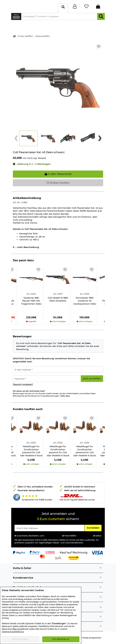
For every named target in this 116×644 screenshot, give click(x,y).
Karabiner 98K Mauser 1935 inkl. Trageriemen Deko (31, 298)
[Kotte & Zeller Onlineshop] (34, 7)
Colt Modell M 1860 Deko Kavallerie (58, 296)
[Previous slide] (16, 135)
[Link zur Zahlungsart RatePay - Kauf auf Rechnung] (50, 549)
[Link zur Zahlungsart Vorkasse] (58, 555)
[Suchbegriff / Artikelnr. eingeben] (59, 18)
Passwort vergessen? (23, 381)
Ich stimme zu (61, 639)
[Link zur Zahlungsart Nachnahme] (74, 555)
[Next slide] (100, 135)
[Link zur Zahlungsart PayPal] (19, 549)
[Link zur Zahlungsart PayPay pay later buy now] (35, 549)
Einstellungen (20, 639)
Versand (42, 155)
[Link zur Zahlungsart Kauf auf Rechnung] (74, 549)
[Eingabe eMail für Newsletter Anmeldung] (49, 525)
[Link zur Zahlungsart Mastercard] (42, 553)
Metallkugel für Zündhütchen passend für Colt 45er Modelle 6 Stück (31, 448)
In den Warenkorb (58, 171)
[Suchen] (101, 18)
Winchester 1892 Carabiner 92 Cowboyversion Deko (85, 298)
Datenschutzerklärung (13, 632)
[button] (29, 135)
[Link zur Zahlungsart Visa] (97, 549)
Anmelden (94, 525)
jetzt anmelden (92, 375)
